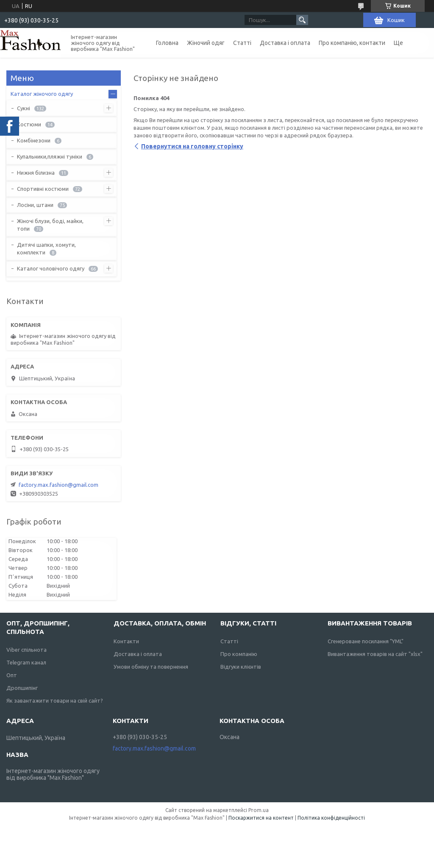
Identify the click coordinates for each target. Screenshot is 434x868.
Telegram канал (26, 662)
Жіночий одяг (206, 43)
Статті (242, 43)
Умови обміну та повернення (151, 667)
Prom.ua (259, 810)
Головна (167, 43)
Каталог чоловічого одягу (51, 268)
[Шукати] (302, 20)
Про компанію (239, 654)
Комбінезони (34, 140)
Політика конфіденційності (331, 818)
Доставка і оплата (285, 43)
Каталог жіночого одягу (42, 94)
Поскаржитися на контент (261, 818)
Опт (12, 675)
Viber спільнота (26, 650)
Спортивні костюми (43, 189)
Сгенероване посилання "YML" (366, 641)
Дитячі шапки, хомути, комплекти (46, 248)
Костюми (29, 124)
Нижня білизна (36, 173)
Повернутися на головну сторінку (192, 146)
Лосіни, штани (35, 205)
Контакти (126, 641)
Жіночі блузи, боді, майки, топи (50, 225)
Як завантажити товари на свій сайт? (55, 701)
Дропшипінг (22, 688)
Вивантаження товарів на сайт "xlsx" (375, 654)
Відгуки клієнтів (241, 667)
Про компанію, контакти (352, 43)
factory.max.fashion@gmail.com (58, 485)
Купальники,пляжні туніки (50, 156)
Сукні (24, 108)
